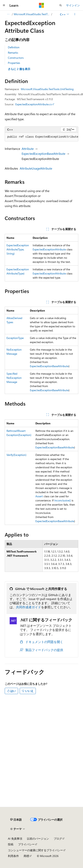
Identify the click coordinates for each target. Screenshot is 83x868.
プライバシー (26, 844)
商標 (26, 856)
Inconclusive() (63, 500)
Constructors (16, 58)
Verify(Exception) (16, 455)
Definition (14, 47)
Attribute (28, 149)
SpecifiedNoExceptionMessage (14, 378)
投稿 (11, 844)
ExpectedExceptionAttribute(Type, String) (18, 249)
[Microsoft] (41, 5)
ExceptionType (15, 338)
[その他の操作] (75, 14)
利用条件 (13, 856)
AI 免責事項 (15, 839)
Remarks (13, 53)
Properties (14, 63)
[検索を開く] (61, 5)
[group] (41, 137)
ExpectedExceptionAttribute (49, 249)
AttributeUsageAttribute (36, 168)
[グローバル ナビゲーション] (4, 5)
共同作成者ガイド (29, 607)
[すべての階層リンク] (8, 14)
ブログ (58, 839)
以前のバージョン (38, 839)
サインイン (73, 5)
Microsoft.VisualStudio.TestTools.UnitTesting (32, 14)
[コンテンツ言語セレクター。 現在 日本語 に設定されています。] (16, 820)
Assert (39, 496)
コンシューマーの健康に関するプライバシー (35, 850)
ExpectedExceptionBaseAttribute (43, 154)
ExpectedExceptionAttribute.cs (34, 104)
